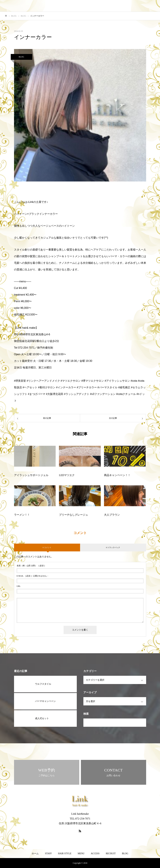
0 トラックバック (113, 547)
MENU (81, 854)
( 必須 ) (31, 566)
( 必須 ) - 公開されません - (32, 576)
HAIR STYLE (65, 854)
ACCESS (95, 854)
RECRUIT (111, 854)
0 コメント (47, 547)
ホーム (35, 854)
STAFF (48, 854)
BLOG (21, 57)
